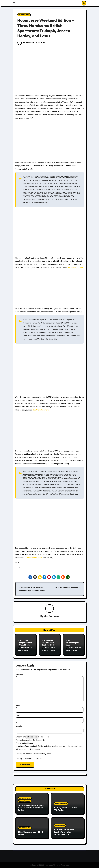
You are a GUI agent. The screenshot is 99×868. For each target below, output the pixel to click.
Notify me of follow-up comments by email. (34, 754)
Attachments (21, 737)
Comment (20, 674)
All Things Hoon (24, 15)
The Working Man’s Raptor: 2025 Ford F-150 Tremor (49, 644)
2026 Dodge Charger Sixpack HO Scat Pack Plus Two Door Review (25, 645)
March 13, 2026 (71, 651)
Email (18, 715)
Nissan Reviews (25, 827)
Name (18, 705)
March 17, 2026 (49, 651)
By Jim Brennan (26, 43)
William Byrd (72, 648)
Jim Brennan (51, 616)
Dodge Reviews (25, 801)
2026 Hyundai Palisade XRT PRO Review (66, 809)
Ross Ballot (24, 648)
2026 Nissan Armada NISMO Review (31, 833)
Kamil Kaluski (48, 648)
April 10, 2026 (23, 651)
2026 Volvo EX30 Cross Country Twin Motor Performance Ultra (64, 832)
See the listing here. (75, 267)
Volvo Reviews (60, 825)
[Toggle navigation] (14, 3)
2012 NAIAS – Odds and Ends (68, 587)
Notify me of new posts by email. (30, 758)
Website (19, 726)
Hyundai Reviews (61, 803)
